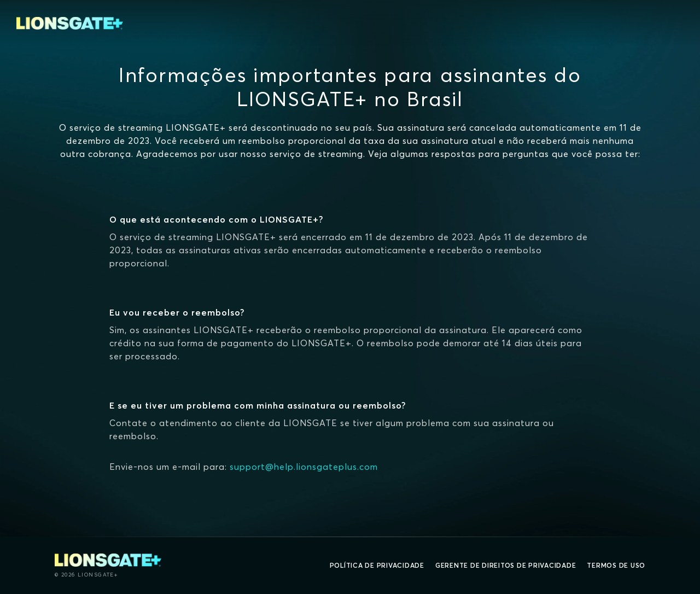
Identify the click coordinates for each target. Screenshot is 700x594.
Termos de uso (616, 565)
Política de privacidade (377, 565)
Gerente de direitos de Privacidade (506, 565)
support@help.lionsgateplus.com (304, 467)
